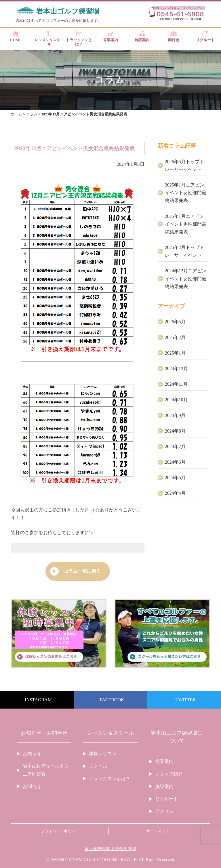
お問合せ (32, 786)
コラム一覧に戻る (82, 571)
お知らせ (32, 754)
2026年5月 (175, 322)
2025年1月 (175, 353)
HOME (16, 36)
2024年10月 (176, 400)
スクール (98, 766)
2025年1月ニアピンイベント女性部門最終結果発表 (186, 193)
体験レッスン (103, 754)
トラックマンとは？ (79, 39)
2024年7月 (175, 447)
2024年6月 (175, 462)
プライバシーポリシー (60, 831)
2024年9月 (175, 415)
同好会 (174, 36)
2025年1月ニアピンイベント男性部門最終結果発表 (186, 224)
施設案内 (142, 36)
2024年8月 (175, 431)
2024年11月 (176, 384)
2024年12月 (176, 369)
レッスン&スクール (47, 39)
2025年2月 (175, 337)
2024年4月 (175, 493)
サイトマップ (157, 831)
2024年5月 (175, 478)
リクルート (205, 36)
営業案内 (111, 36)
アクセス (164, 811)
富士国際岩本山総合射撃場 (110, 849)
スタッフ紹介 (169, 774)
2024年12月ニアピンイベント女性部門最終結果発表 (186, 278)
